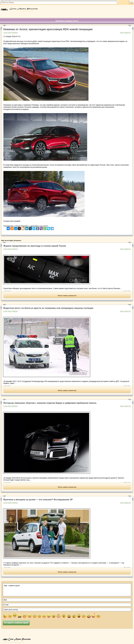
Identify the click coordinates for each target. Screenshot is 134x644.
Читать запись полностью (67, 296)
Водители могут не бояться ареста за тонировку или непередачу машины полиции (48, 308)
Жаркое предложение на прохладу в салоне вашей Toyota (35, 246)
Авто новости (125, 32)
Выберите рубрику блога (67, 21)
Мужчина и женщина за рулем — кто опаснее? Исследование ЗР (38, 500)
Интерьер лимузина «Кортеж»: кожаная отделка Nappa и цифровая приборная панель (50, 403)
